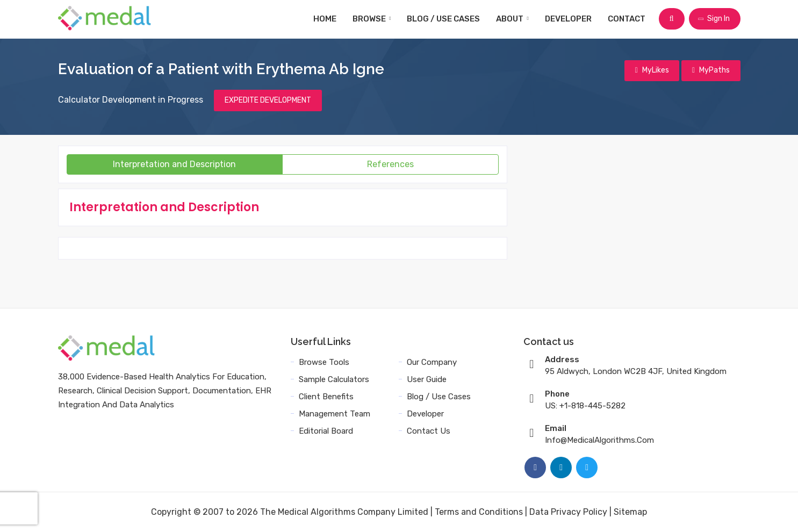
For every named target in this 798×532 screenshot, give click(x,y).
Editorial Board (326, 431)
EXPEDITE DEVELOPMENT (268, 100)
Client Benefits (326, 397)
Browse (372, 19)
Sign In (714, 19)
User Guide (427, 379)
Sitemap (630, 512)
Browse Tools (324, 362)
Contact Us (429, 431)
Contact (627, 19)
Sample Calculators (334, 379)
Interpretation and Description (174, 164)
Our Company (432, 362)
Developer (569, 19)
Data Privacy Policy (568, 512)
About (513, 19)
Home (325, 19)
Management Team (335, 414)
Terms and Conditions (479, 512)
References (390, 164)
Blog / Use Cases (444, 19)
